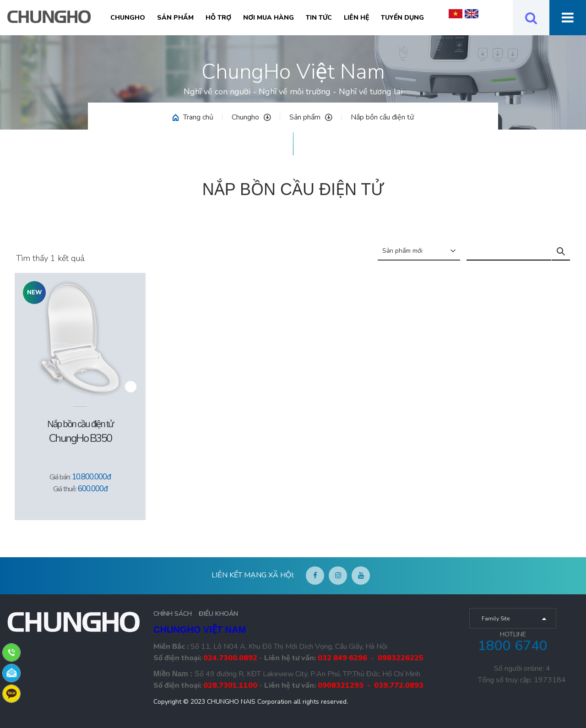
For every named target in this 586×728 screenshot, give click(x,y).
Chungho (128, 18)
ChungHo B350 (80, 438)
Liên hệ (356, 18)
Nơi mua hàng (269, 18)
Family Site (496, 619)
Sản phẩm (175, 18)
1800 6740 (513, 646)
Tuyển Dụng (402, 18)
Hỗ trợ (218, 18)
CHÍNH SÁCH (173, 614)
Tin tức (319, 18)
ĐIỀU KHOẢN (218, 614)
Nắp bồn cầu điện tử (382, 117)
